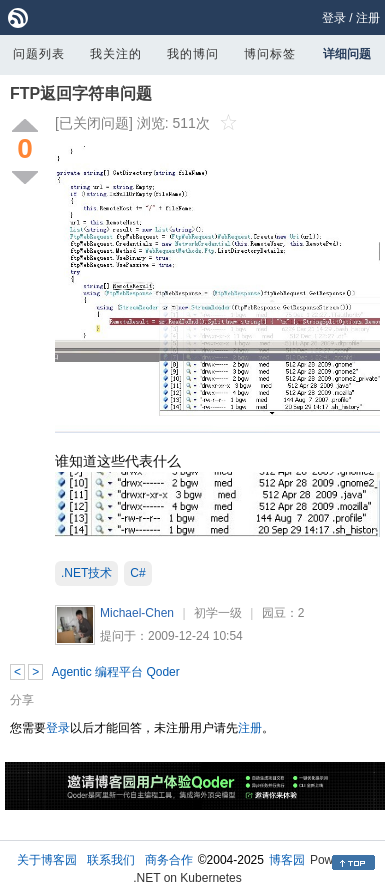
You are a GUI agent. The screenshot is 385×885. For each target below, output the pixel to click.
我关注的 (116, 54)
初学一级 (218, 613)
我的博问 (193, 54)
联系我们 (111, 860)
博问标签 (270, 54)
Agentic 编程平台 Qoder (116, 672)
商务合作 (169, 860)
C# (137, 573)
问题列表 (39, 54)
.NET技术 (86, 573)
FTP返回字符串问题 (81, 93)
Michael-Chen (137, 613)
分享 (22, 700)
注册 (368, 18)
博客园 (287, 860)
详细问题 (347, 54)
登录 (334, 18)
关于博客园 (47, 860)
